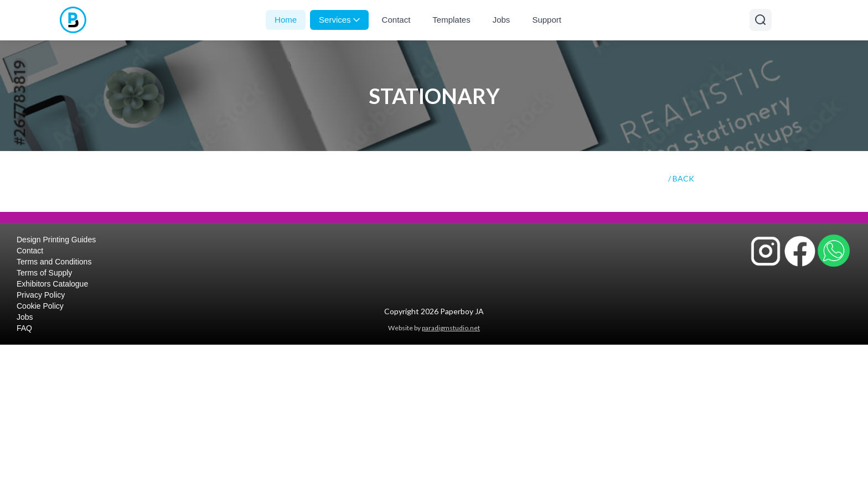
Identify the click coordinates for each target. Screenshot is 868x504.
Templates (451, 20)
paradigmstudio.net (451, 328)
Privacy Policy (41, 295)
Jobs (502, 20)
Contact (396, 20)
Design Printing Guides (56, 240)
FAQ (24, 328)
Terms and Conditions (54, 262)
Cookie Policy (40, 306)
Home (286, 20)
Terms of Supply (44, 273)
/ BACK (681, 178)
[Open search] (761, 20)
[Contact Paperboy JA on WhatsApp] (834, 251)
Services (339, 20)
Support (547, 20)
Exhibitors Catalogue (52, 284)
